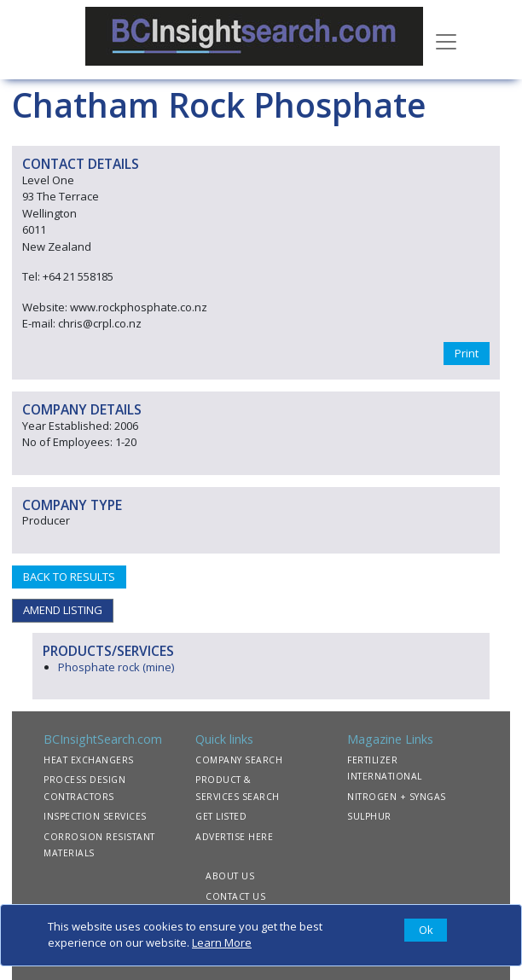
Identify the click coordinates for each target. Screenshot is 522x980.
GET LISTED (221, 816)
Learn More (222, 942)
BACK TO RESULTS (69, 577)
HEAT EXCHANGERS (89, 760)
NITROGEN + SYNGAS (397, 797)
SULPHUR (369, 816)
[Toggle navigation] (446, 40)
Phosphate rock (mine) (116, 667)
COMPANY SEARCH (239, 760)
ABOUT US (230, 876)
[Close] (426, 931)
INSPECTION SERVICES (95, 816)
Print (467, 353)
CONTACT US (235, 896)
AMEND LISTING (63, 610)
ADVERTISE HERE (234, 837)
